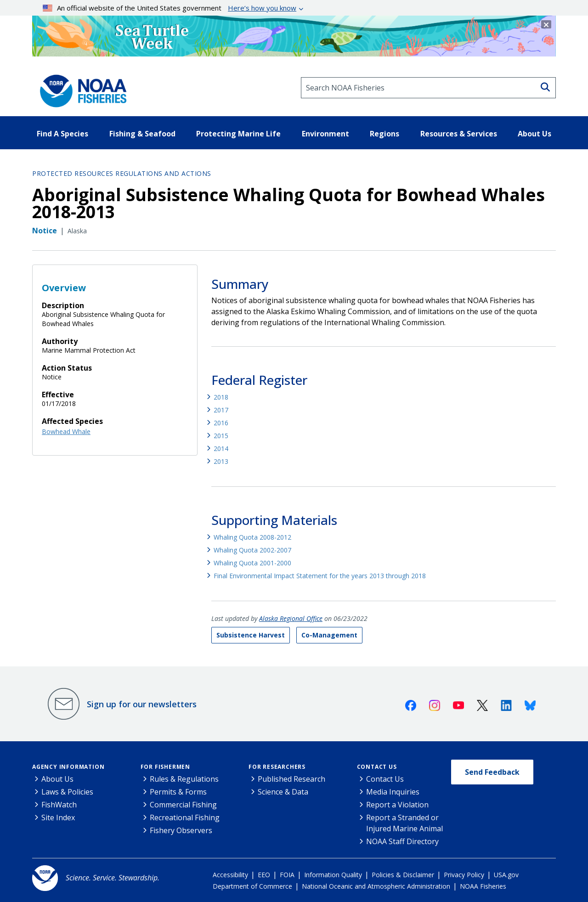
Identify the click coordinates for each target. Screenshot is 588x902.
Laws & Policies (67, 792)
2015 (221, 436)
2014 (221, 448)
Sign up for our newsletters (142, 704)
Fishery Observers (181, 830)
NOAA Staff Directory (402, 841)
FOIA (287, 875)
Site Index (58, 817)
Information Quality (333, 875)
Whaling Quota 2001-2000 (252, 563)
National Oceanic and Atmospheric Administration (376, 886)
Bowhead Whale (66, 431)
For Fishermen (165, 767)
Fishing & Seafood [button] (142, 134)
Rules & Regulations (184, 779)
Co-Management (329, 635)
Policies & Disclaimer (403, 875)
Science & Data (283, 792)
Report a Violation (397, 805)
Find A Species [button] (62, 134)
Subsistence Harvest (251, 635)
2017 (221, 410)
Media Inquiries (393, 792)
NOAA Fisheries (483, 886)
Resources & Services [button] (459, 134)
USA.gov (506, 875)
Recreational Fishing (185, 817)
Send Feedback (492, 772)
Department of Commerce (252, 886)
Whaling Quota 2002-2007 (252, 550)
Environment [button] (325, 134)
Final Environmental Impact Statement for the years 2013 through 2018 (320, 576)
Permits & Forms (178, 792)
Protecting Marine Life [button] (238, 134)
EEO (264, 875)
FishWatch (59, 805)
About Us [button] (534, 134)
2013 (221, 461)
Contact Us (377, 767)
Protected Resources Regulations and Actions (122, 173)
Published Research (291, 779)
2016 (221, 423)
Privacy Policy (464, 875)
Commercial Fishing (183, 805)
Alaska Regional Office (291, 618)
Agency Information (68, 767)
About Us (57, 779)
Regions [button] (384, 134)
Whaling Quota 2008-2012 (252, 537)
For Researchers (277, 767)
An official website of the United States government (170, 8)
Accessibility (230, 875)
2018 (221, 397)
